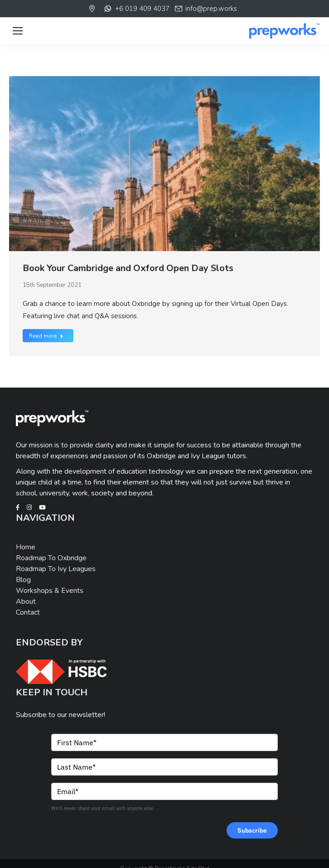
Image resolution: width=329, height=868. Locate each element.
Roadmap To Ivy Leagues (56, 569)
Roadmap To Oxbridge (51, 558)
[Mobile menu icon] (18, 31)
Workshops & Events (50, 591)
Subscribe (252, 830)
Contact (28, 612)
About (26, 601)
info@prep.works (206, 9)
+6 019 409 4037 (136, 9)
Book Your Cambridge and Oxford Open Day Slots (128, 268)
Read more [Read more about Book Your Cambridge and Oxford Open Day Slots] (46, 336)
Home (26, 547)
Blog (23, 580)
